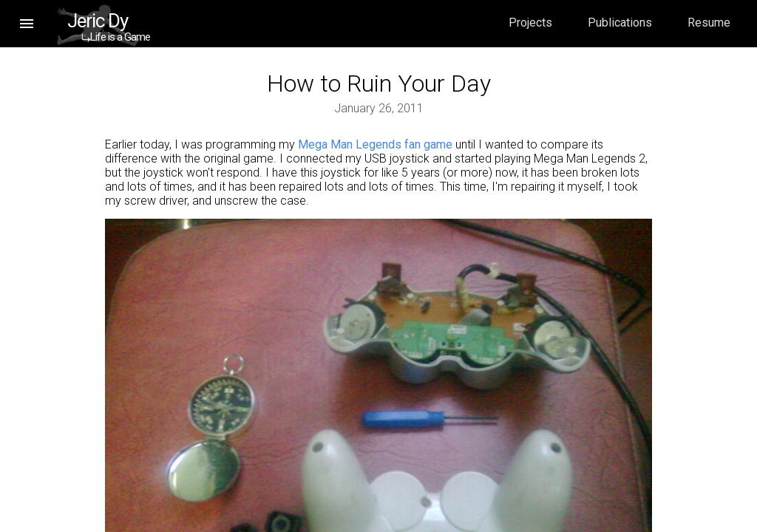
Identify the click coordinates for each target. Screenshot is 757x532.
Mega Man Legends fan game (375, 144)
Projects (530, 23)
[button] (27, 24)
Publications (620, 23)
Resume (709, 23)
